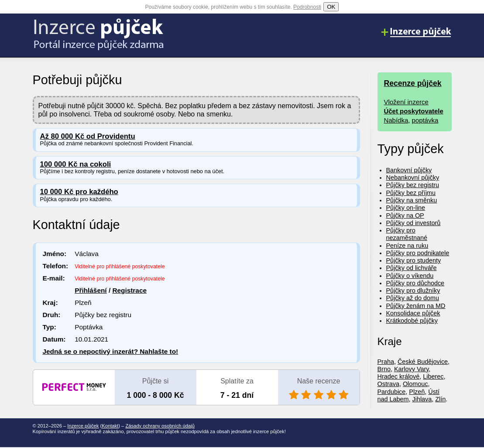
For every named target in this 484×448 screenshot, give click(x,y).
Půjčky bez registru (413, 185)
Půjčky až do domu (413, 298)
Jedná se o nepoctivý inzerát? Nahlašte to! (111, 351)
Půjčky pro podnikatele (418, 253)
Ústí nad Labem (408, 395)
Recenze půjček (413, 83)
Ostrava (388, 384)
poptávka (425, 120)
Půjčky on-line (406, 208)
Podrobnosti (307, 7)
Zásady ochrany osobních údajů (160, 426)
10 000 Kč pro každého (79, 192)
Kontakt (110, 426)
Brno (384, 369)
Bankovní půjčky (409, 170)
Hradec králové (399, 376)
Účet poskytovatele (414, 111)
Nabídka (396, 120)
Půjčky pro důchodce (415, 283)
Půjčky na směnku (412, 200)
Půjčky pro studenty (414, 260)
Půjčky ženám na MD (416, 306)
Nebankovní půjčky (413, 178)
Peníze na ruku (407, 246)
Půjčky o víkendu (410, 276)
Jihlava (422, 399)
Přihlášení (91, 290)
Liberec (433, 376)
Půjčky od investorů (414, 223)
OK (331, 7)
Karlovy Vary (411, 369)
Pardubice (392, 392)
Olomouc (415, 384)
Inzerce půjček (83, 426)
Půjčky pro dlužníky (413, 291)
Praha (386, 362)
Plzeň (417, 392)
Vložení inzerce (406, 102)
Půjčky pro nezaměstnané (407, 234)
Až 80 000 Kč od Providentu (88, 136)
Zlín (440, 399)
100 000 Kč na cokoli (76, 164)
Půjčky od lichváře (412, 268)
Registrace (129, 290)
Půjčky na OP (405, 215)
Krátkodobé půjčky (412, 321)
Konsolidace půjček (413, 313)
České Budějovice (423, 362)
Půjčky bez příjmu (411, 193)
